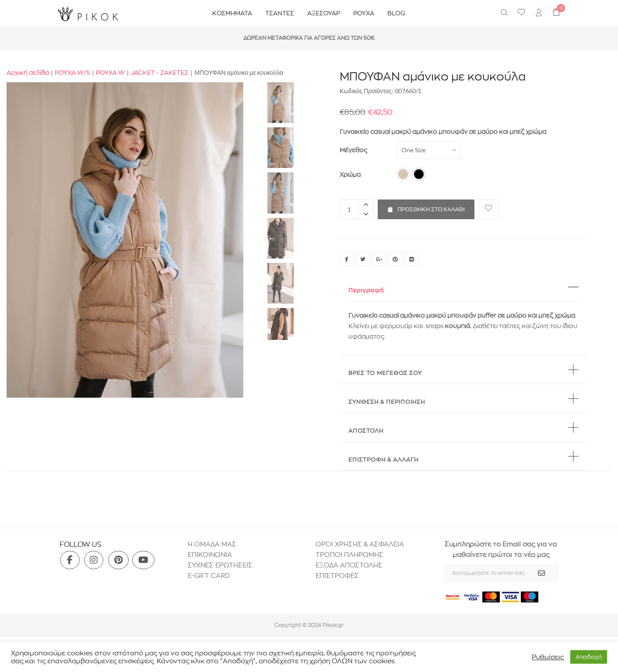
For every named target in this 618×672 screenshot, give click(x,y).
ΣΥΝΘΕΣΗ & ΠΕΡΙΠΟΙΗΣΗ (387, 402)
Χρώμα (350, 175)
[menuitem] (539, 14)
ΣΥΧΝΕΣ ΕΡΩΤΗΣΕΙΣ (220, 565)
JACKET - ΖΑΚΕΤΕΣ (160, 73)
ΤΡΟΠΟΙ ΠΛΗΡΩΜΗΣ (349, 555)
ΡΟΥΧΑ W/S (72, 73)
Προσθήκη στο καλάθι (426, 206)
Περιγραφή (366, 290)
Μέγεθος (353, 150)
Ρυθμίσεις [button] (548, 657)
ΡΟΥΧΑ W (110, 73)
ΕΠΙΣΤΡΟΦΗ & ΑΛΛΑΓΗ (383, 459)
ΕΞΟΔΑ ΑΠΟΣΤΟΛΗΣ (349, 565)
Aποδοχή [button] (589, 657)
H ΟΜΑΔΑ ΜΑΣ (212, 544)
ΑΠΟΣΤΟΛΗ (366, 430)
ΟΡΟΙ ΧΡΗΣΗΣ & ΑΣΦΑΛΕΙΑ (360, 544)
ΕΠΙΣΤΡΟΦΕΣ (338, 576)
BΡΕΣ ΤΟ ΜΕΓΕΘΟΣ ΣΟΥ (385, 373)
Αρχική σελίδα (28, 73)
